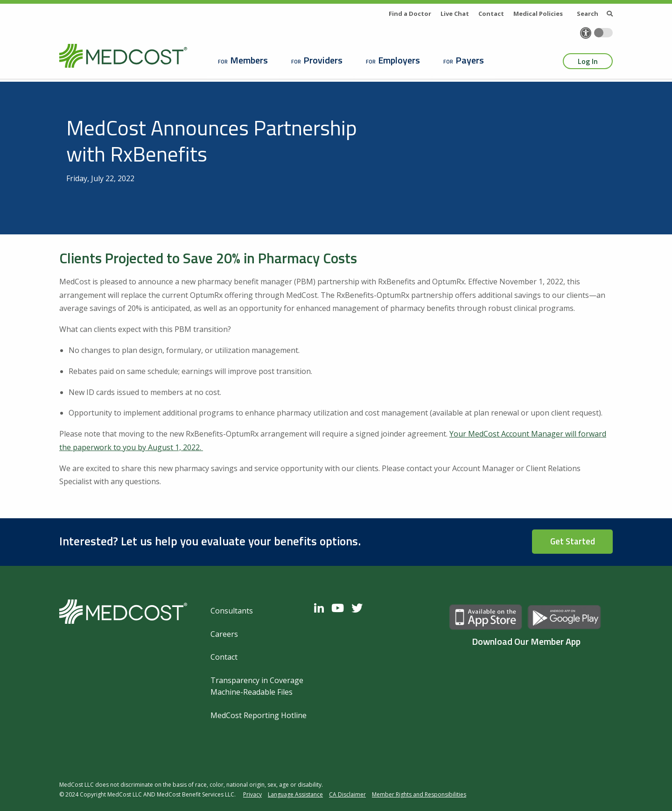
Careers (224, 634)
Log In (588, 61)
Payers (470, 60)
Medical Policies (538, 14)
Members (249, 60)
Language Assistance (295, 794)
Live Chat (455, 14)
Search (595, 14)
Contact (491, 14)
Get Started (573, 541)
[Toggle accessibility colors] (603, 33)
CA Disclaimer (347, 794)
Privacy (252, 794)
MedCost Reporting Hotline (259, 715)
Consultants (232, 611)
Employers (399, 60)
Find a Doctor (410, 14)
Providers (323, 60)
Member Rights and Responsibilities (419, 794)
